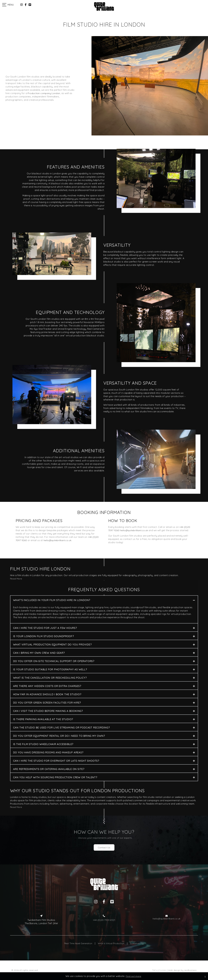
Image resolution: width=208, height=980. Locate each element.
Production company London (44, 93)
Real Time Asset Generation (78, 943)
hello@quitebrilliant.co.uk (58, 540)
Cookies (163, 970)
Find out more (134, 976)
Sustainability (137, 943)
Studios (188, 5)
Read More (16, 807)
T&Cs (155, 970)
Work (199, 5)
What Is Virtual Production (111, 943)
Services (172, 5)
